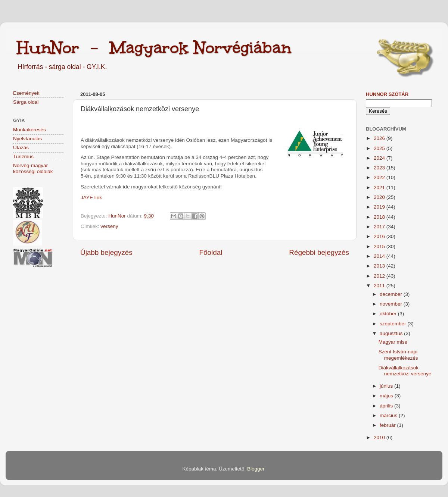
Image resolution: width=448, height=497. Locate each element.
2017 (380, 227)
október (389, 314)
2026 (380, 138)
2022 (380, 177)
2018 (380, 217)
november (392, 304)
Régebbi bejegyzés (319, 252)
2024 (380, 158)
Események (26, 93)
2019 (380, 207)
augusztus (392, 333)
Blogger (256, 469)
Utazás (21, 148)
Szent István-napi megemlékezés (398, 355)
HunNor (118, 216)
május (387, 396)
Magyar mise (393, 342)
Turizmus (23, 157)
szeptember (393, 324)
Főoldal (211, 252)
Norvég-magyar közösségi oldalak (33, 168)
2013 (380, 266)
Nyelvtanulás (27, 139)
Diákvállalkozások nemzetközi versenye (405, 371)
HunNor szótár (387, 94)
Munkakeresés (29, 130)
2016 (380, 236)
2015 (380, 246)
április (387, 406)
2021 (380, 187)
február (388, 425)
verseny (109, 226)
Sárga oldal (26, 102)
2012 (380, 276)
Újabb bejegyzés (106, 252)
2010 (380, 437)
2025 (380, 148)
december (392, 294)
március (389, 415)
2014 (380, 256)
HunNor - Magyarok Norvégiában (154, 47)
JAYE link (91, 198)
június (387, 386)
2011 (380, 286)
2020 (380, 197)
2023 (380, 168)
